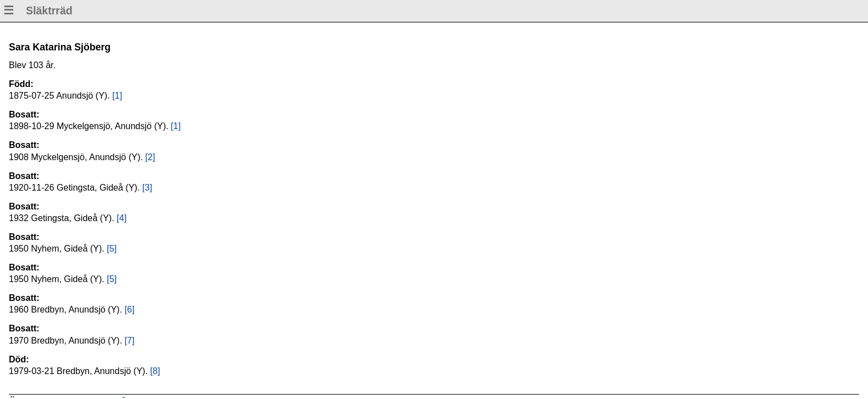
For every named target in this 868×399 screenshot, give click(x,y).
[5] (112, 249)
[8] (155, 371)
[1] (117, 96)
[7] (130, 341)
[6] (130, 310)
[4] (122, 218)
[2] (150, 157)
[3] (147, 188)
